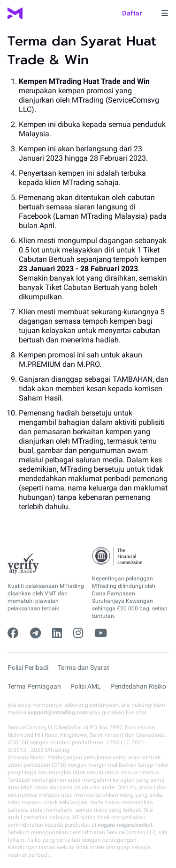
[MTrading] (15, 13)
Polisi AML (86, 686)
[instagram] (78, 633)
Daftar (132, 13)
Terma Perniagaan (34, 686)
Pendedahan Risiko (138, 686)
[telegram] (35, 633)
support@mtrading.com (57, 712)
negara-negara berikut (125, 825)
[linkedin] (57, 633)
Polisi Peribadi (28, 668)
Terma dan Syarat (84, 668)
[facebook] (13, 633)
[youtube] (101, 633)
